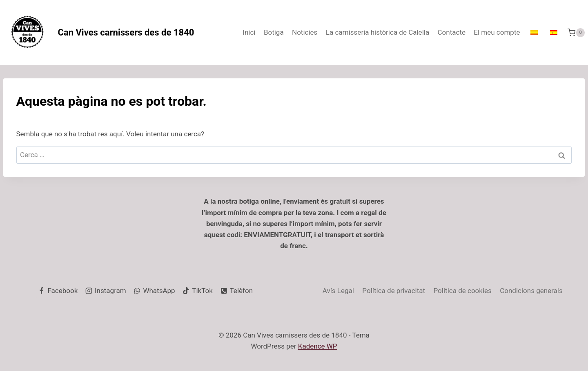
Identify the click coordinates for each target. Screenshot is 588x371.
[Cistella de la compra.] (576, 32)
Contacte (452, 32)
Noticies (305, 32)
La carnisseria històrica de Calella (378, 32)
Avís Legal (338, 291)
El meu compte (497, 32)
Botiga (274, 32)
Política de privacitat (394, 291)
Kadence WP (318, 346)
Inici (249, 32)
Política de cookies (462, 291)
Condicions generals (531, 291)
